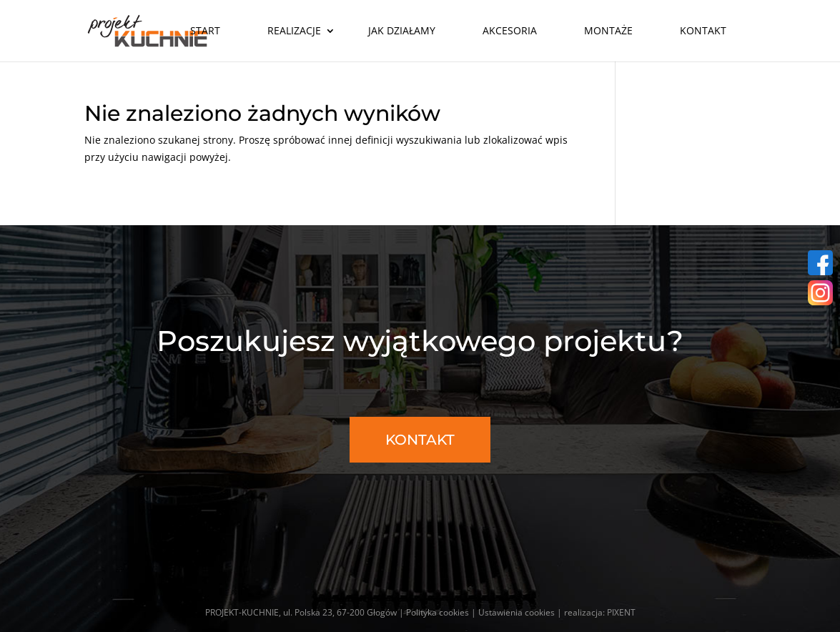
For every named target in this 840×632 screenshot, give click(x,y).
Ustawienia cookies (517, 612)
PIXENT (621, 612)
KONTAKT (420, 440)
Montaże (608, 30)
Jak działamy (402, 30)
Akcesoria (510, 30)
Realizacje (294, 30)
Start (205, 30)
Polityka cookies (438, 612)
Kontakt (703, 30)
